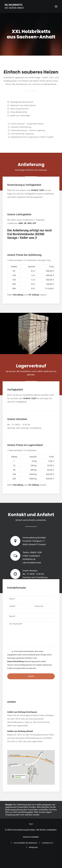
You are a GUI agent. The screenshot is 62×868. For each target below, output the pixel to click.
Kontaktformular (34, 563)
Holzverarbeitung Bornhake (25, 843)
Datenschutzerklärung (15, 661)
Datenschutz (48, 843)
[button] (56, 6)
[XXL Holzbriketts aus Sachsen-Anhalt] (14, 6)
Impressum (33, 847)
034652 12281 (36, 552)
